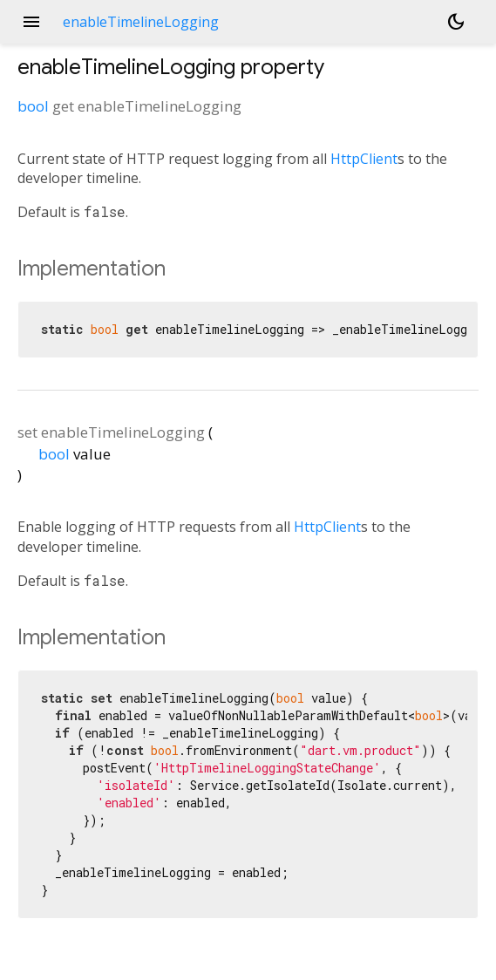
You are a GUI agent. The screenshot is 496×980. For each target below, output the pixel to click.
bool (33, 106)
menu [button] (31, 22)
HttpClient (364, 159)
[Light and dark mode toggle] (456, 22)
